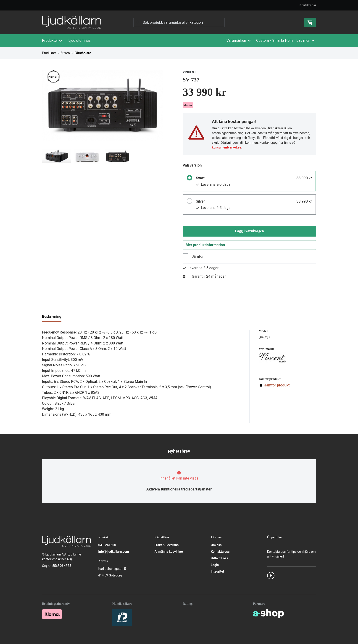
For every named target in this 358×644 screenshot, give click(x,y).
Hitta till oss (219, 558)
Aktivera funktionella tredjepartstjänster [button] (179, 489)
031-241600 (107, 545)
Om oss (216, 545)
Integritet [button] (217, 571)
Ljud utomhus (80, 40)
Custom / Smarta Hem (274, 40)
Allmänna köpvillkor (169, 552)
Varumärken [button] (239, 40)
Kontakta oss (308, 5)
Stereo (65, 53)
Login (215, 565)
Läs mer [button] (305, 40)
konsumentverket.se (227, 147)
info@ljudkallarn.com (113, 552)
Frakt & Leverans (167, 545)
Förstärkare (83, 53)
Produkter (52, 40)
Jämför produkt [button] (274, 385)
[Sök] (179, 22)
